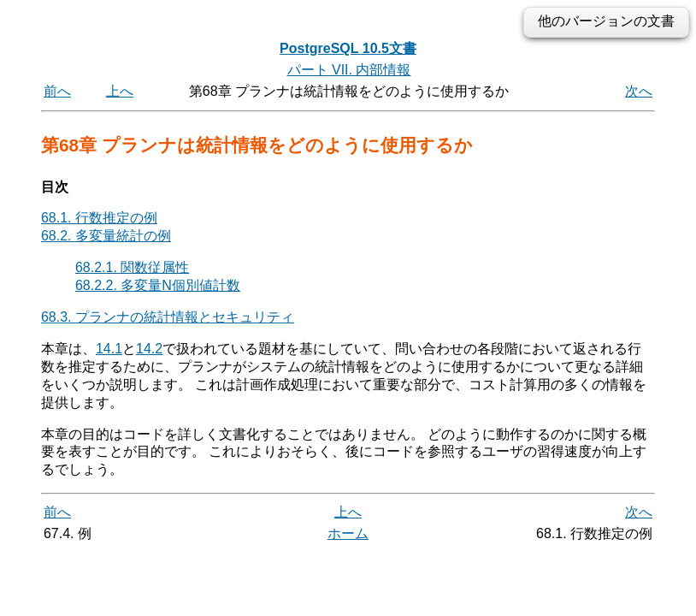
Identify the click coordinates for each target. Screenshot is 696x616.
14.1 (109, 349)
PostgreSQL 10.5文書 (348, 48)
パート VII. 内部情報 (349, 70)
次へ (639, 91)
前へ (57, 91)
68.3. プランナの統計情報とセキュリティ (168, 317)
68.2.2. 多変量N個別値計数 (158, 285)
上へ (120, 91)
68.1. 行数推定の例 (99, 218)
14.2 (149, 349)
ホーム (348, 533)
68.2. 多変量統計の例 (106, 236)
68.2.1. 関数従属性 (132, 267)
